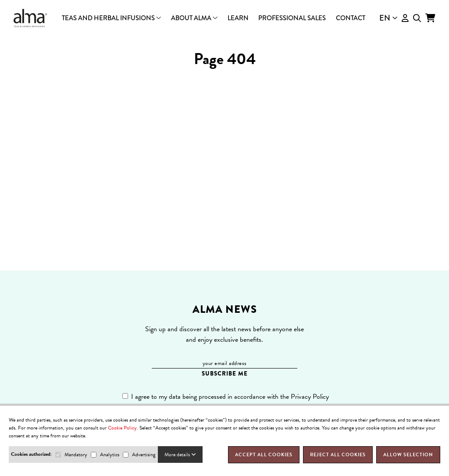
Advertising (144, 455)
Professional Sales (292, 18)
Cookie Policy (122, 428)
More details (180, 455)
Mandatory (76, 455)
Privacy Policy (310, 397)
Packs (225, 20)
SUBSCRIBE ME (225, 374)
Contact (351, 18)
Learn (238, 18)
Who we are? (225, 21)
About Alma (194, 18)
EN (388, 18)
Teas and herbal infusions (111, 18)
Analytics (110, 455)
